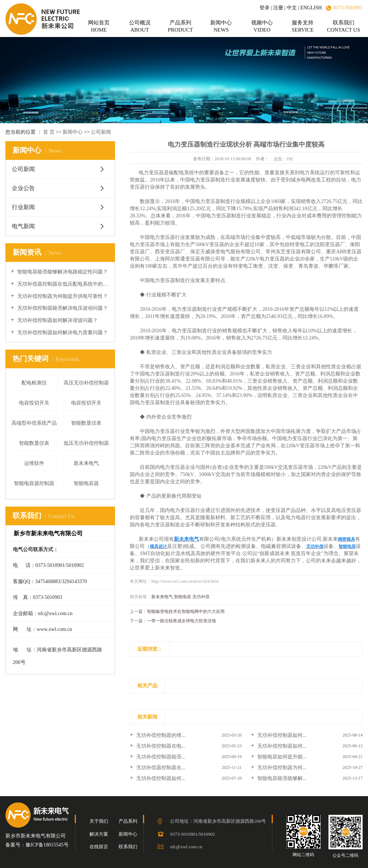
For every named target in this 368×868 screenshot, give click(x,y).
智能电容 (183, 597)
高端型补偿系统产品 (34, 423)
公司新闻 (101, 132)
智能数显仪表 (86, 423)
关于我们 (99, 821)
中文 (292, 8)
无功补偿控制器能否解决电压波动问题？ (62, 308)
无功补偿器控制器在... (160, 768)
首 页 (49, 132)
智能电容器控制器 (34, 483)
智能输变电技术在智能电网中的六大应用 (186, 611)
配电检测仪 (34, 383)
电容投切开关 (34, 403)
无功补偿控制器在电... (160, 746)
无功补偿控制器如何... (281, 735)
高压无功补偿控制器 (86, 383)
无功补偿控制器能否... (160, 757)
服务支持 (303, 26)
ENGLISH (311, 8)
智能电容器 (86, 483)
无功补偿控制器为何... (281, 768)
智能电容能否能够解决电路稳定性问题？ (62, 272)
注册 (278, 8)
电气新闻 (23, 226)
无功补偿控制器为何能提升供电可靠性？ (62, 296)
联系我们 (344, 26)
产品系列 (180, 26)
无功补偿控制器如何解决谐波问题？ (57, 320)
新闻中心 (221, 26)
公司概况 (139, 26)
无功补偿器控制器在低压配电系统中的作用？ (63, 284)
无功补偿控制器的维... (160, 735)
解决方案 (99, 834)
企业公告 (23, 188)
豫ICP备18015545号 (47, 845)
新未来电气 (86, 463)
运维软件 (34, 463)
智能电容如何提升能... (281, 757)
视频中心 (262, 26)
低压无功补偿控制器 (86, 443)
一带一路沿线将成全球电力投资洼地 (181, 621)
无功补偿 (201, 597)
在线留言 (99, 847)
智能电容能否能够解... (281, 778)
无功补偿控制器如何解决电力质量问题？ (62, 333)
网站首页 (99, 26)
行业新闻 (23, 207)
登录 (264, 8)
